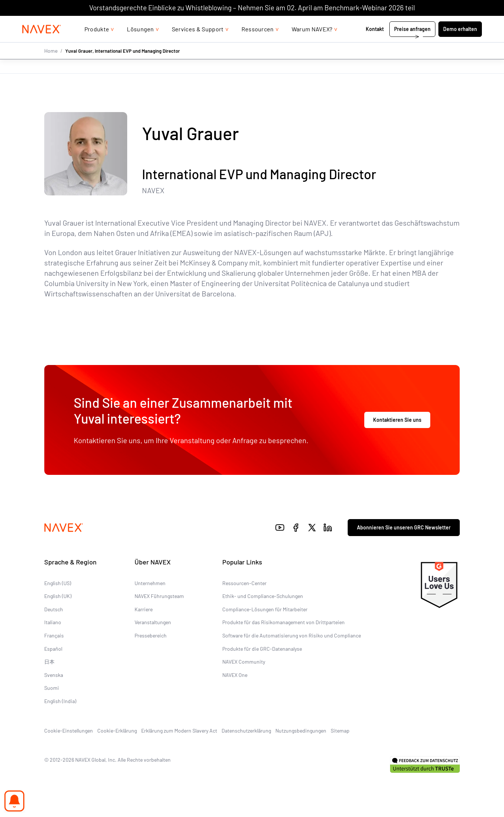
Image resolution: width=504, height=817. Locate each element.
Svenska (54, 675)
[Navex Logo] (42, 44)
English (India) (60, 701)
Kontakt (375, 44)
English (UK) (58, 596)
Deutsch (54, 609)
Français (54, 635)
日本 (49, 662)
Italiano (53, 622)
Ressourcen (258, 44)
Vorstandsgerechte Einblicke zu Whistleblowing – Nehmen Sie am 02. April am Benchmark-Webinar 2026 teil (252, 8)
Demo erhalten (460, 44)
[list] (462, 23)
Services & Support (198, 44)
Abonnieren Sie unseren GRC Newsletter (404, 527)
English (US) (58, 583)
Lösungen (140, 44)
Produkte (97, 44)
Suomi (52, 688)
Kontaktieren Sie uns (397, 420)
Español (53, 648)
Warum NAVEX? (312, 44)
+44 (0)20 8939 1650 (408, 23)
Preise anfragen (412, 44)
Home (51, 65)
